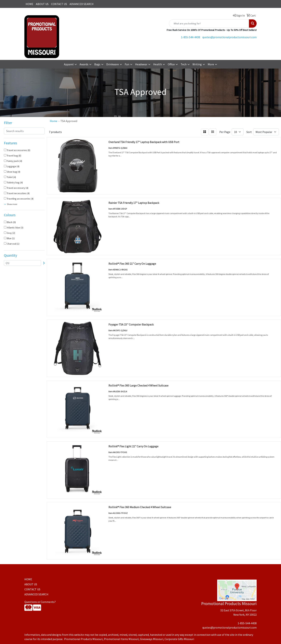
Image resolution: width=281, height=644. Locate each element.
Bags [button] (97, 64)
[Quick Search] (209, 24)
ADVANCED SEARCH (82, 4)
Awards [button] (84, 64)
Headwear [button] (141, 64)
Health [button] (158, 64)
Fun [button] (127, 64)
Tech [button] (184, 64)
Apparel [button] (69, 64)
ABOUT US (42, 4)
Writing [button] (197, 64)
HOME (29, 4)
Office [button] (171, 64)
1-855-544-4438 (190, 37)
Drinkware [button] (113, 64)
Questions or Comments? (40, 602)
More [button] (211, 64)
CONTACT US (59, 4)
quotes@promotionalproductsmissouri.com (229, 37)
